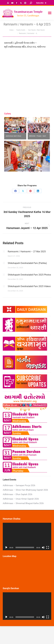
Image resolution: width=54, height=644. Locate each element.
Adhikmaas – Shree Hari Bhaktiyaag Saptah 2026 (25, 490)
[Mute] (43, 547)
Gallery (8, 114)
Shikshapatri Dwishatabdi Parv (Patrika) (27, 263)
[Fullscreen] (48, 547)
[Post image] (4, 251)
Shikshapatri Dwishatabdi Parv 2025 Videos (29, 286)
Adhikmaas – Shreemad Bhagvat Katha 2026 (23, 503)
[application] (27, 537)
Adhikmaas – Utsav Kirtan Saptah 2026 (21, 499)
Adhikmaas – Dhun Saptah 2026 (18, 494)
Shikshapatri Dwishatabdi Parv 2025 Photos (29, 275)
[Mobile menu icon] (50, 13)
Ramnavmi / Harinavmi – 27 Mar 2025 (27, 252)
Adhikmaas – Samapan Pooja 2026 (19, 485)
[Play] (6, 547)
